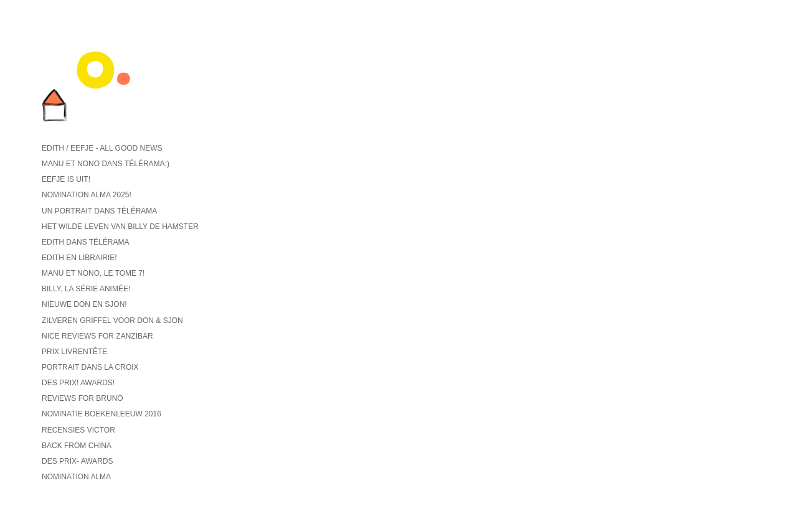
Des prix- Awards (77, 461)
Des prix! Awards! (78, 383)
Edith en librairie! (79, 258)
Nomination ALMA (76, 477)
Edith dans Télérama (85, 242)
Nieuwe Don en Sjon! (84, 304)
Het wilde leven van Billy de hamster (120, 227)
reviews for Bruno (83, 398)
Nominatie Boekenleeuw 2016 (101, 414)
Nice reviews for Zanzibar (97, 336)
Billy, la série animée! (86, 289)
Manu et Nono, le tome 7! (93, 273)
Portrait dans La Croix (90, 367)
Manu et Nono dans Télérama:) (106, 164)
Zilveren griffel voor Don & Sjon (112, 321)
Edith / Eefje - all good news (102, 148)
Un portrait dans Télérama (99, 211)
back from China (77, 446)
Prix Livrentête (74, 352)
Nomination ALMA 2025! (87, 195)
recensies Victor (78, 430)
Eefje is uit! (66, 179)
